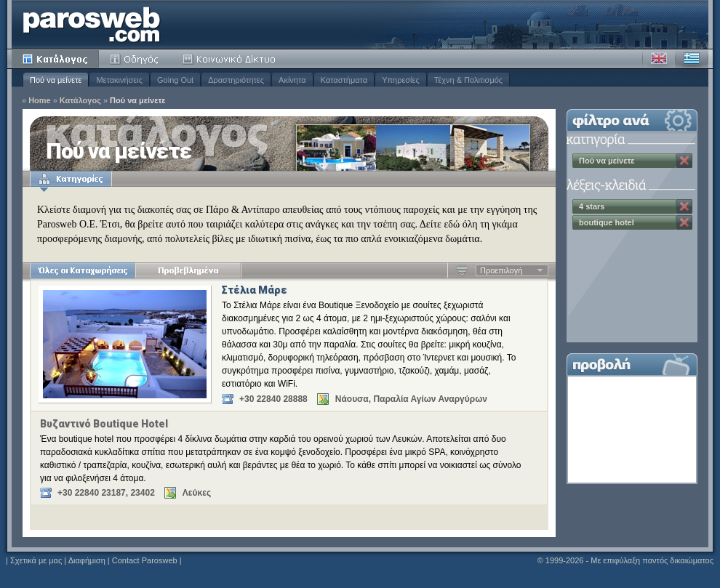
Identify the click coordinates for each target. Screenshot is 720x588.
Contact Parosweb (145, 560)
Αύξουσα (462, 270)
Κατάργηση (684, 161)
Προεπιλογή (501, 270)
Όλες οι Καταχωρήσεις (83, 270)
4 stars (592, 206)
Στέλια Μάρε (255, 290)
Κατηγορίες (71, 179)
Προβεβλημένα (188, 270)
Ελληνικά (692, 59)
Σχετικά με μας (36, 560)
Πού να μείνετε (56, 80)
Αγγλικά (659, 59)
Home (40, 101)
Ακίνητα (292, 80)
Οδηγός (135, 59)
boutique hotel (607, 222)
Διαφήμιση (87, 560)
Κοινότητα (231, 59)
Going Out (175, 80)
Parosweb (92, 24)
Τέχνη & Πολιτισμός (468, 80)
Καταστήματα (344, 80)
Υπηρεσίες (401, 80)
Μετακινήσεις (119, 80)
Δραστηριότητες (236, 80)
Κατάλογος (55, 59)
